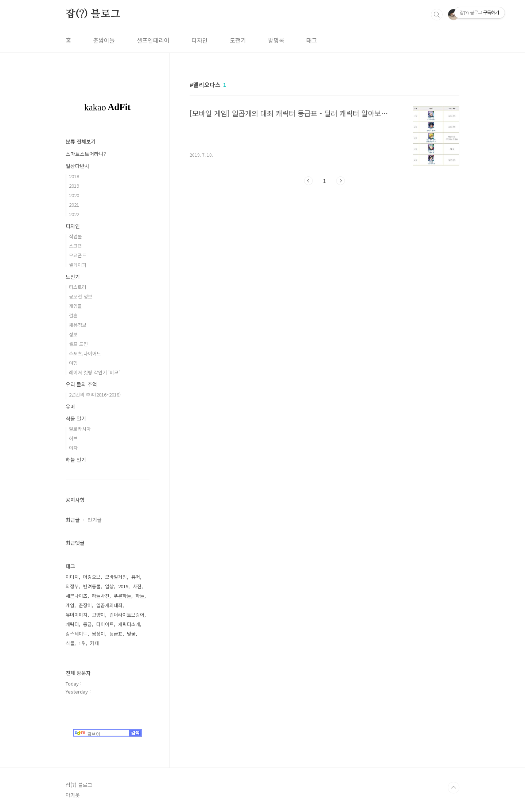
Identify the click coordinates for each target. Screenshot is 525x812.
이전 (308, 181)
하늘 (140, 596)
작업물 (75, 236)
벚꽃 (131, 634)
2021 (74, 205)
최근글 (73, 520)
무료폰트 (78, 255)
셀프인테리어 (153, 40)
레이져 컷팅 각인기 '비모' (94, 372)
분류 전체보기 (81, 141)
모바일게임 (116, 577)
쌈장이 (98, 634)
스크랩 (75, 246)
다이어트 (105, 624)
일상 (109, 586)
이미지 (72, 577)
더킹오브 (92, 577)
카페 (94, 643)
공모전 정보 (81, 296)
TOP (454, 788)
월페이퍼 (78, 265)
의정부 (72, 586)
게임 (70, 605)
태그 (312, 40)
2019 (74, 186)
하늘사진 (101, 596)
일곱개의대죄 (109, 605)
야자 (73, 448)
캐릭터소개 (129, 624)
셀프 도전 (78, 344)
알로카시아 (80, 429)
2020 (74, 195)
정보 (73, 334)
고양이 (98, 615)
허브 (73, 438)
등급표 (116, 634)
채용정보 (78, 325)
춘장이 (85, 605)
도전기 (238, 40)
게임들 (75, 306)
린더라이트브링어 (127, 615)
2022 (74, 214)
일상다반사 (77, 166)
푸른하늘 (122, 596)
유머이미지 (77, 615)
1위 (82, 643)
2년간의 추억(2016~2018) (95, 395)
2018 (74, 176)
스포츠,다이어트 (85, 353)
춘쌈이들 (104, 40)
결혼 (73, 315)
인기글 (95, 520)
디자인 (200, 40)
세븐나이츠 (77, 596)
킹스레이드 (77, 634)
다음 (341, 181)
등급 (87, 624)
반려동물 (92, 586)
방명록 (276, 40)
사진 (137, 586)
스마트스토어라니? (86, 154)
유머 (70, 406)
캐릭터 (72, 624)
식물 (70, 643)
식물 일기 (76, 418)
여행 (73, 363)
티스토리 (78, 287)
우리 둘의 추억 (81, 384)
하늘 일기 (76, 460)
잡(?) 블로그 (93, 14)
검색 (437, 15)
